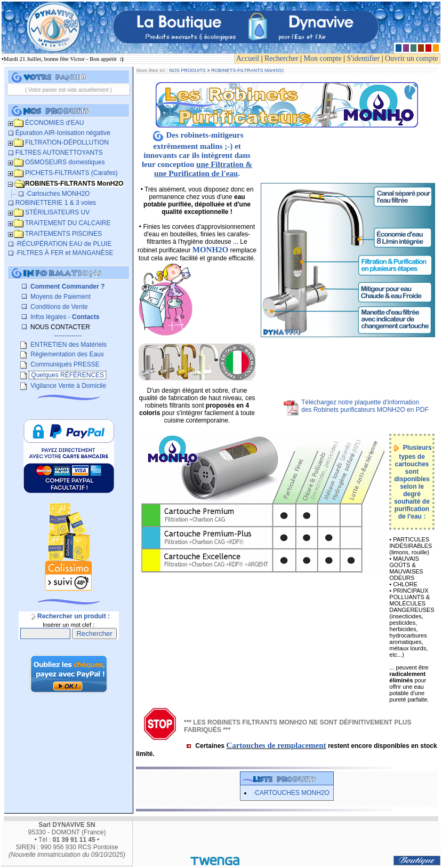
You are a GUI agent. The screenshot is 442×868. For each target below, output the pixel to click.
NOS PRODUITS (187, 70)
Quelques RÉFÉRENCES (67, 375)
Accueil (248, 58)
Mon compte (323, 58)
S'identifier (364, 58)
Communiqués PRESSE (64, 364)
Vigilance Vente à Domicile (67, 386)
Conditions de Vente (58, 307)
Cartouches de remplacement (276, 745)
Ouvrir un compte (412, 58)
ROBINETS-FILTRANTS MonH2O (247, 70)
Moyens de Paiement (60, 297)
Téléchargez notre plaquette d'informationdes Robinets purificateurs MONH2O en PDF (365, 406)
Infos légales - (64, 317)
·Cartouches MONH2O (291, 793)
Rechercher (282, 58)
